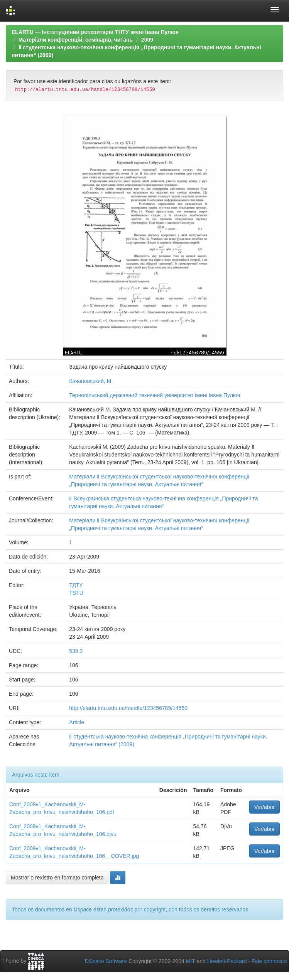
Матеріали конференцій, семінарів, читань (76, 40)
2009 (147, 40)
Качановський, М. (91, 381)
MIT (191, 961)
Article (77, 722)
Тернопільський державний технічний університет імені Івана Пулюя (155, 395)
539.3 (76, 651)
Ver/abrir (264, 807)
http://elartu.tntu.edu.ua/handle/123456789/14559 (128, 708)
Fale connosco (269, 961)
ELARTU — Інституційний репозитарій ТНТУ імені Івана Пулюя (95, 32)
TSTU (76, 593)
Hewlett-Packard (227, 961)
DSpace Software (106, 961)
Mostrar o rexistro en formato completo (57, 878)
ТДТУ (76, 585)
